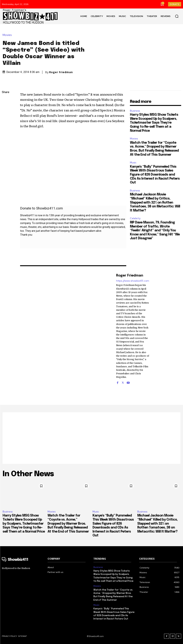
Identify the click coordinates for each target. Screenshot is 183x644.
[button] (177, 16)
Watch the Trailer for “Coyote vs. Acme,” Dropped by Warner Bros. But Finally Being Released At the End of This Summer (68, 524)
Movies (8, 35)
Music (133, 163)
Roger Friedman (61, 72)
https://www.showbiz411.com (133, 281)
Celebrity (135, 218)
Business (135, 111)
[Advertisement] (91, 438)
